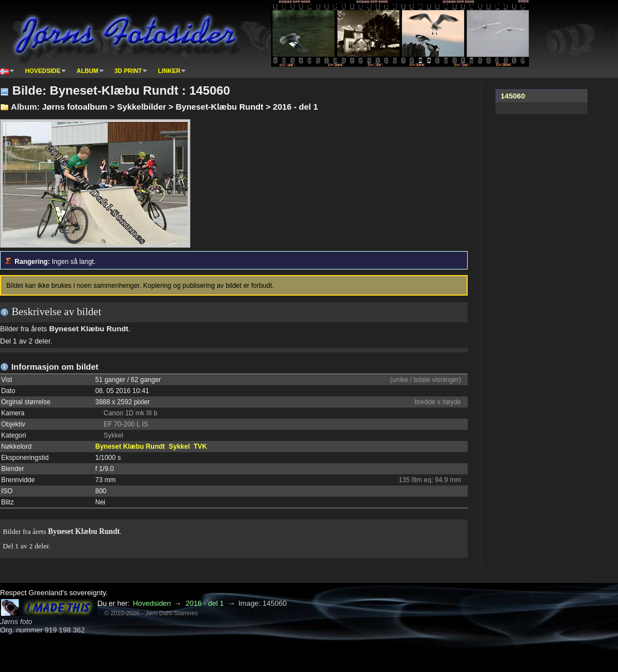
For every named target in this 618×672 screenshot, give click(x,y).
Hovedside (43, 71)
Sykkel (179, 447)
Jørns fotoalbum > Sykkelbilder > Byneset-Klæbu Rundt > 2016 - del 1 (180, 107)
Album (88, 71)
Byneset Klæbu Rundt (130, 447)
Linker (169, 71)
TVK (200, 447)
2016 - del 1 (205, 603)
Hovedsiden (152, 603)
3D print (128, 71)
